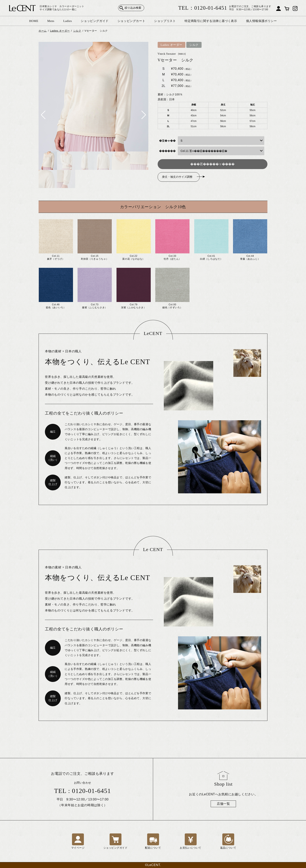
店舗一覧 (223, 804)
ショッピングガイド (95, 21)
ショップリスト (165, 21)
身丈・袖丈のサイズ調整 (177, 177)
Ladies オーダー (171, 45)
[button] (43, 115)
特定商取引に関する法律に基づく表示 (211, 21)
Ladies (68, 21)
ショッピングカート (131, 21)
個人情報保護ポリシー (261, 21)
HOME (34, 21)
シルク (194, 45)
